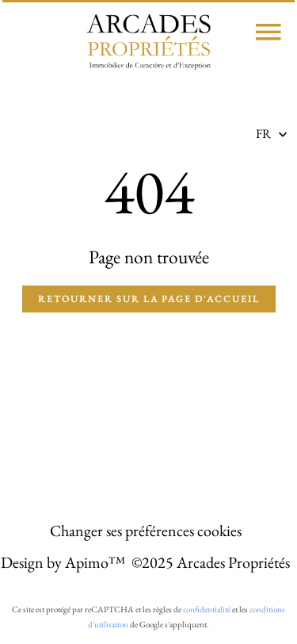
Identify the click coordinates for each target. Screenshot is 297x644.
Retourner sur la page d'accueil (149, 299)
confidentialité (207, 609)
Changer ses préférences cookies (146, 531)
